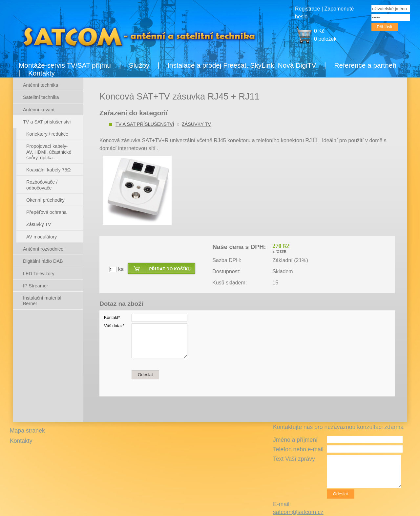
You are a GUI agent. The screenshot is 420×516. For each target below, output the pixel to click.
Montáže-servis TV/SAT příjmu (65, 65)
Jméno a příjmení (295, 440)
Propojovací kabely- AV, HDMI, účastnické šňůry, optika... (49, 152)
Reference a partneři (365, 65)
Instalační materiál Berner (42, 301)
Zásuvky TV (196, 124)
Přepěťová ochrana (46, 212)
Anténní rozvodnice (43, 249)
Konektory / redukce (47, 134)
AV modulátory (42, 237)
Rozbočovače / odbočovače (42, 185)
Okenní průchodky (45, 200)
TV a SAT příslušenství (145, 124)
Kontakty (42, 73)
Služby (139, 65)
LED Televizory (39, 274)
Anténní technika (41, 85)
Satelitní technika (41, 97)
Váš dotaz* (114, 326)
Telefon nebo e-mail (298, 449)
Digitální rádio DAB (43, 261)
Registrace (307, 9)
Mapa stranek (27, 431)
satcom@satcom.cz (298, 512)
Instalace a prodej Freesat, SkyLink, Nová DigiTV (242, 65)
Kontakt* (112, 317)
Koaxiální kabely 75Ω (49, 170)
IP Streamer (36, 286)
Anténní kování (39, 110)
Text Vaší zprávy (294, 459)
